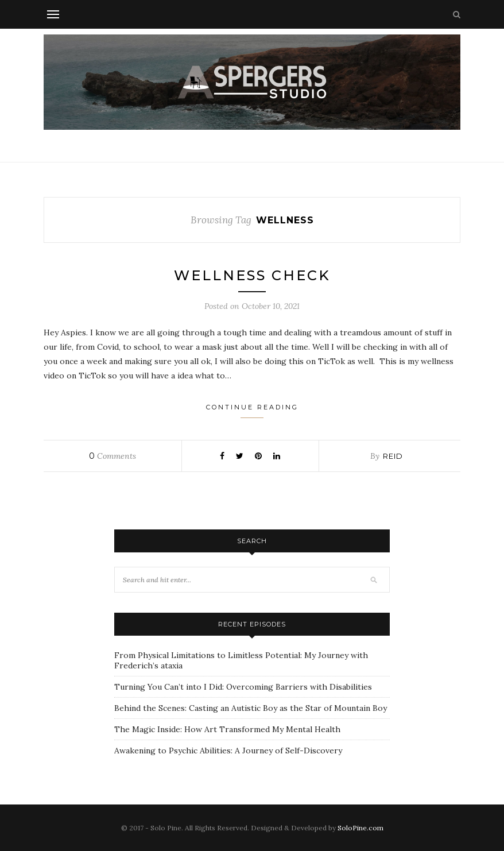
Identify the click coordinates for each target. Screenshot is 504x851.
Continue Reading (252, 411)
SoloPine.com (360, 828)
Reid (393, 456)
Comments (113, 456)
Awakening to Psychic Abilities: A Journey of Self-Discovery (228, 751)
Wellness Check (252, 275)
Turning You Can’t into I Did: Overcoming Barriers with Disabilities (243, 687)
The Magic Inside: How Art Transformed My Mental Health (227, 729)
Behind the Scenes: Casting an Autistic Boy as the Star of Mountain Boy (251, 708)
